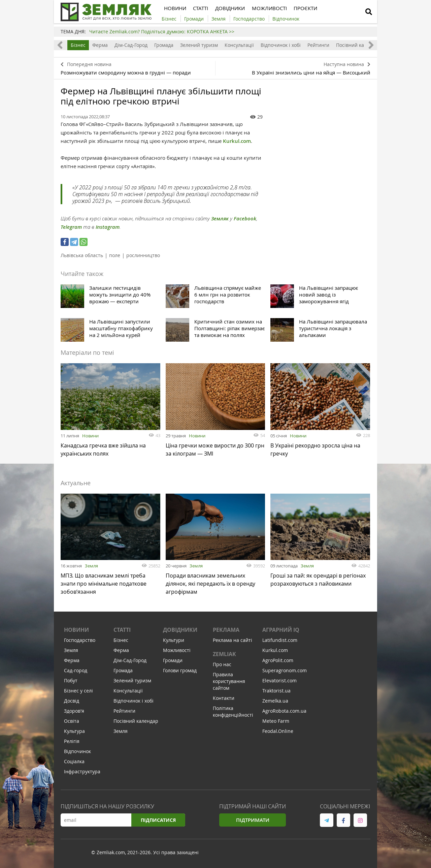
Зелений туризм (199, 45)
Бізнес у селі (78, 692)
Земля (91, 566)
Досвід (72, 702)
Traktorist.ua (276, 692)
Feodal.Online (278, 733)
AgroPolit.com (278, 662)
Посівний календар (358, 45)
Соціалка (74, 763)
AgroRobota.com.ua (284, 712)
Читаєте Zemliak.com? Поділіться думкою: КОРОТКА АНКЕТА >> (162, 32)
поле (115, 255)
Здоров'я (74, 712)
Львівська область (82, 255)
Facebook (245, 219)
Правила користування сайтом (229, 683)
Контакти (224, 700)
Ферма (100, 45)
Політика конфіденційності (233, 713)
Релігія (72, 743)
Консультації (239, 45)
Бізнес (78, 45)
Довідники (180, 631)
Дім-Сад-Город (131, 45)
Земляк (220, 219)
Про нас (222, 666)
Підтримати (253, 822)
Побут (71, 682)
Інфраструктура (82, 773)
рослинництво (143, 255)
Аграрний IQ (281, 631)
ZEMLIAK (224, 656)
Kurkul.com (237, 141)
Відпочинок (77, 753)
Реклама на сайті (233, 642)
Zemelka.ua (275, 702)
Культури (174, 642)
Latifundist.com (280, 642)
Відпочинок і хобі (281, 45)
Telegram (71, 227)
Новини (90, 436)
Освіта (72, 723)
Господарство (80, 642)
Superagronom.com (285, 672)
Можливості (177, 652)
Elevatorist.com (279, 682)
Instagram (108, 227)
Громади (173, 662)
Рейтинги (318, 45)
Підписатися (158, 822)
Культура (74, 733)
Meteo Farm (276, 723)
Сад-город (76, 672)
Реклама (226, 631)
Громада (164, 45)
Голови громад (180, 672)
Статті (122, 631)
